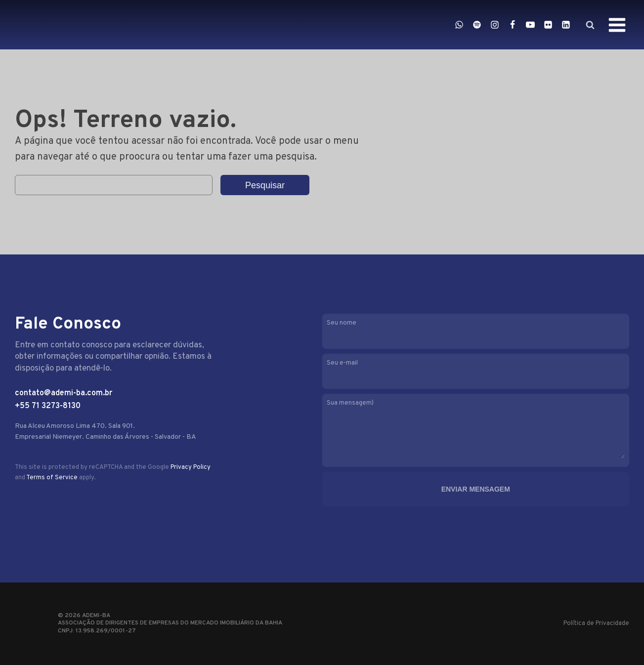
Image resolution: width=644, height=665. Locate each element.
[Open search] (590, 25)
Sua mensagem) (476, 430)
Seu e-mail (476, 370)
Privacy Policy (191, 467)
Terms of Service (52, 478)
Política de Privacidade (596, 623)
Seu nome (476, 330)
